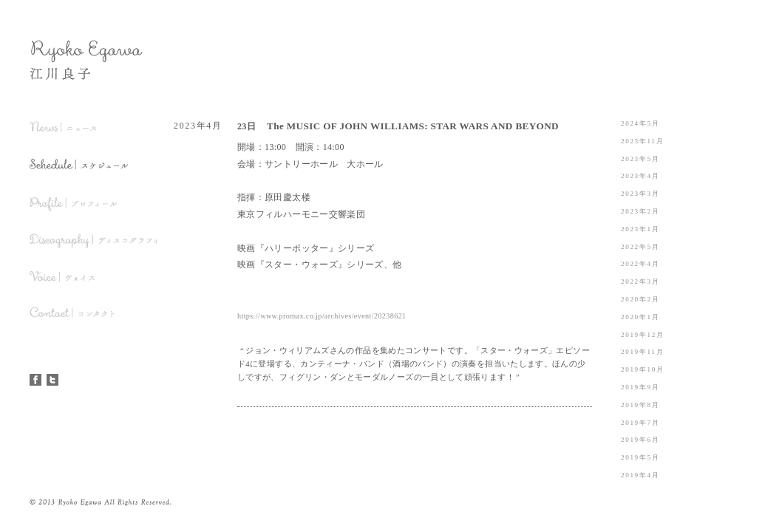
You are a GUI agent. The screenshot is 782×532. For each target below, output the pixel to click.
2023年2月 (640, 211)
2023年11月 (642, 141)
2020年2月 (640, 299)
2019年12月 (642, 335)
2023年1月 (640, 229)
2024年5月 (640, 123)
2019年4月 (640, 475)
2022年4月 (640, 264)
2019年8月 (640, 405)
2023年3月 (640, 194)
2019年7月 (640, 423)
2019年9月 (640, 387)
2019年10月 (642, 369)
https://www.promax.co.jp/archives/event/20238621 (322, 316)
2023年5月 (640, 159)
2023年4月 (640, 176)
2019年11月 (642, 352)
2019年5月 (640, 457)
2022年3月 (640, 282)
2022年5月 (640, 247)
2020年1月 (640, 317)
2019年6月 (640, 440)
